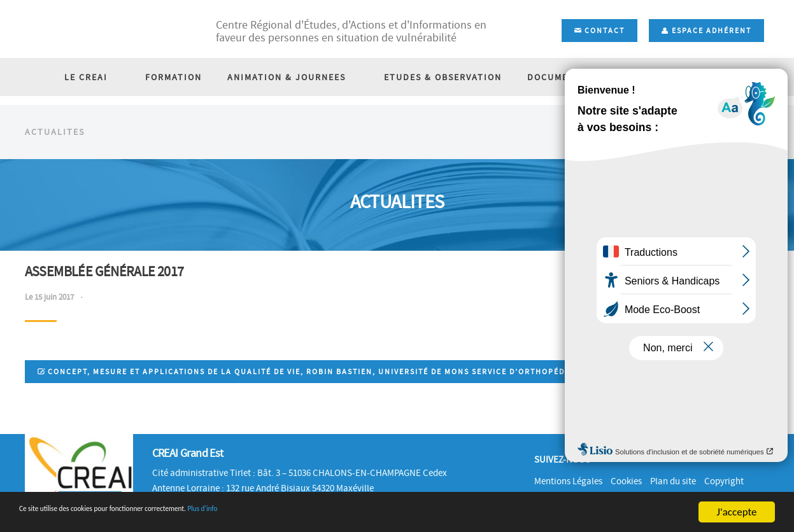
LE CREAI (104, 134)
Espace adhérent (706, 31)
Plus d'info (297, 513)
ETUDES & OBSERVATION (436, 134)
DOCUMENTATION (563, 134)
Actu (762, 179)
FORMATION (180, 134)
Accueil (723, 179)
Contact (599, 31)
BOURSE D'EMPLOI (674, 134)
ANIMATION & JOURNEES (293, 134)
